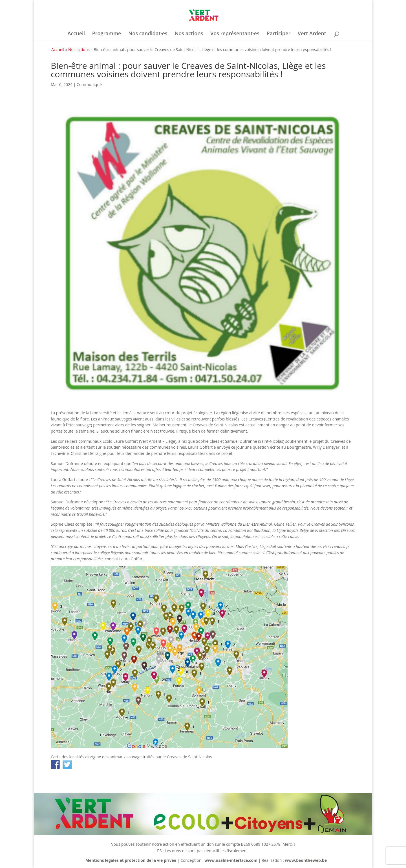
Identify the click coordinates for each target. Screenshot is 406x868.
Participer (279, 34)
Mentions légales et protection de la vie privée (131, 860)
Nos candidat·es (148, 34)
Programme (107, 34)
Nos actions (189, 34)
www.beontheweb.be (306, 860)
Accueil (76, 34)
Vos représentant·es (235, 34)
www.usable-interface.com (231, 860)
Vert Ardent (312, 34)
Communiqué (89, 84)
